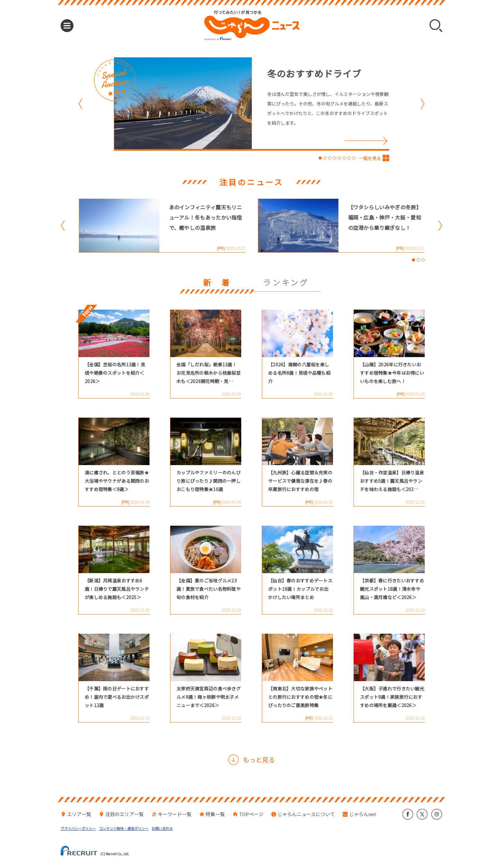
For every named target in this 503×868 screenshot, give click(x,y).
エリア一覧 (79, 814)
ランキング (286, 283)
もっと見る (259, 759)
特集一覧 (215, 814)
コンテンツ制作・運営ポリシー (124, 828)
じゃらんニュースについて (306, 814)
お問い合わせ (162, 828)
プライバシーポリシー (78, 828)
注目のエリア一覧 (124, 814)
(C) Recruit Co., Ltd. (95, 851)
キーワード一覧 (175, 814)
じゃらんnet (363, 814)
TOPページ (251, 814)
